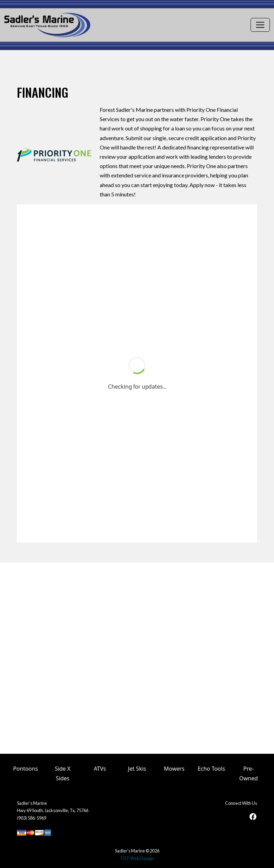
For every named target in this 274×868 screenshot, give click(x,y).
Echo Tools (211, 769)
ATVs (100, 769)
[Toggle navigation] (260, 25)
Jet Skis (137, 769)
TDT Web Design (137, 858)
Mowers (174, 769)
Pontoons (26, 769)
